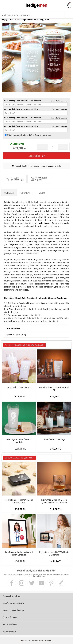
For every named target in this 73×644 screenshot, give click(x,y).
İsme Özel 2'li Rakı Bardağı (19, 387)
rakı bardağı (45, 223)
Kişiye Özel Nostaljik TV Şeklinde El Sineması (54, 553)
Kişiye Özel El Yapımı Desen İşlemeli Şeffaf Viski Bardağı (54, 501)
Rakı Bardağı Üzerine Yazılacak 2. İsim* (21, 126)
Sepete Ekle (37, 156)
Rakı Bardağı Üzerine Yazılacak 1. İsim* (21, 109)
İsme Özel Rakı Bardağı (54, 439)
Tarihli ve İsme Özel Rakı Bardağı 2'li (54, 389)
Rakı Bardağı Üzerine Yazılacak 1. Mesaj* (22, 101)
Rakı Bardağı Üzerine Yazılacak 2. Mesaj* (22, 118)
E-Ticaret (28, 640)
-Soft (22, 640)
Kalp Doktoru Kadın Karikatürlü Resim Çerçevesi (19, 553)
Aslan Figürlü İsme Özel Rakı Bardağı (19, 441)
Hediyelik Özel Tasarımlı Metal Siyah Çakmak (19, 501)
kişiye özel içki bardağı (16, 335)
